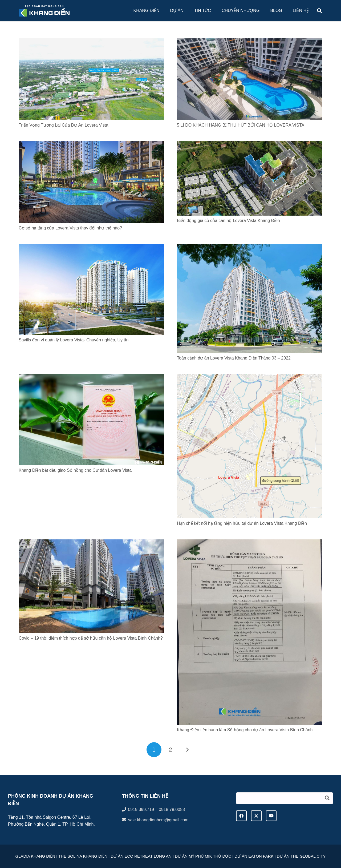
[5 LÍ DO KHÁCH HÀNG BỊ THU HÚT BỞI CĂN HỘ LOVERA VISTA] (250, 42)
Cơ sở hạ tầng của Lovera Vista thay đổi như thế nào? (70, 228)
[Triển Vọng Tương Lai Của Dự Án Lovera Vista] (91, 42)
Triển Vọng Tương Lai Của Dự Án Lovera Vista (63, 125)
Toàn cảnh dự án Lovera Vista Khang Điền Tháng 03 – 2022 (234, 358)
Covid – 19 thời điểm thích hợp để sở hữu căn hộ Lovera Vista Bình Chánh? (91, 638)
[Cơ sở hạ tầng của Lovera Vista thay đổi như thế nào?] (91, 145)
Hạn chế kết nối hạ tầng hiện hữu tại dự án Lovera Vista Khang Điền (242, 523)
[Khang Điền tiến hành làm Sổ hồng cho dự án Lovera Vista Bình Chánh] (250, 543)
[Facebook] (241, 816)
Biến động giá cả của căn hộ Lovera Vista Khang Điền (228, 221)
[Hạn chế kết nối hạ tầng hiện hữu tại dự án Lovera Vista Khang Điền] (250, 377)
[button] (319, 11)
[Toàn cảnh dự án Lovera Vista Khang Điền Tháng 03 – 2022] (250, 247)
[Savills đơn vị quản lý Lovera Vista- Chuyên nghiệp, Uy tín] (91, 247)
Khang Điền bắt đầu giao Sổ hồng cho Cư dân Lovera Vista (75, 470)
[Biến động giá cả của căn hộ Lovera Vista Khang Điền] (250, 145)
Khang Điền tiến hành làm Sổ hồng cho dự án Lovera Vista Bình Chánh (245, 730)
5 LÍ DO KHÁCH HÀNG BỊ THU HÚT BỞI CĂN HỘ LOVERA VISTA (241, 125)
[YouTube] (271, 816)
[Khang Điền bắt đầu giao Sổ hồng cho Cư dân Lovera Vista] (91, 377)
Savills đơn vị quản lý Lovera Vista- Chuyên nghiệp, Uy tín (74, 340)
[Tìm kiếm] (285, 798)
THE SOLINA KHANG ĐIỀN (82, 856)
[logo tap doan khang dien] (44, 11)
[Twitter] (256, 816)
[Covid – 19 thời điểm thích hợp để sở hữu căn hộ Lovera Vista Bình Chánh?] (91, 543)
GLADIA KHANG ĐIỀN (35, 856)
